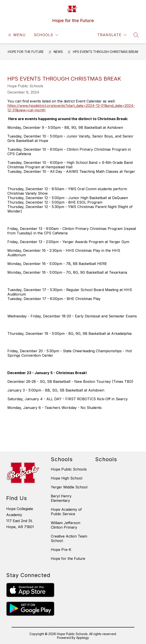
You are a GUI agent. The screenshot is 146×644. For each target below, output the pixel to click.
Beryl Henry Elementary (61, 498)
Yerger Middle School (69, 487)
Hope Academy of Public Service (66, 512)
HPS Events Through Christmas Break (106, 52)
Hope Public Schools (69, 469)
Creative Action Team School (69, 538)
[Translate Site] (112, 35)
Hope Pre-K (61, 550)
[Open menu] (16, 35)
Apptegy (83, 638)
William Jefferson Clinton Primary (66, 525)
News (58, 52)
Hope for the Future (26, 52)
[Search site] (136, 35)
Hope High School (67, 478)
